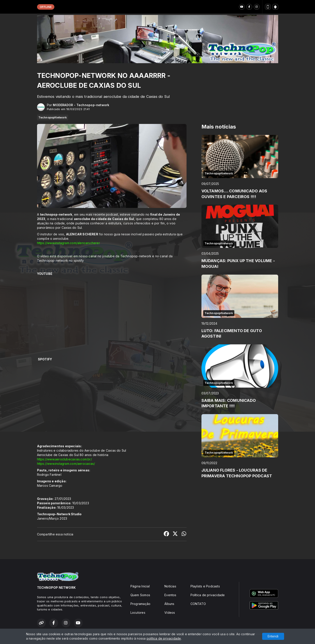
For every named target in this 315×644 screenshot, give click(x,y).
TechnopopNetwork (53, 117)
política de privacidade (164, 638)
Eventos (170, 595)
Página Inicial (140, 586)
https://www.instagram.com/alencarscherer (69, 243)
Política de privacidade (208, 595)
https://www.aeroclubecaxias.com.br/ (64, 459)
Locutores (138, 613)
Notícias (170, 586)
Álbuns (169, 604)
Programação (140, 604)
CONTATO (198, 604)
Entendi (273, 636)
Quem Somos (140, 595)
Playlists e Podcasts (205, 586)
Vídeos (170, 613)
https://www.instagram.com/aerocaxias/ (66, 464)
